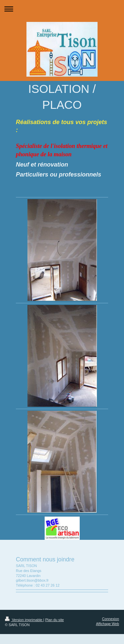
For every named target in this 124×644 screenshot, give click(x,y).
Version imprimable (24, 620)
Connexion (110, 619)
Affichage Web (107, 624)
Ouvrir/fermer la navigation (62, 9)
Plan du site (55, 620)
